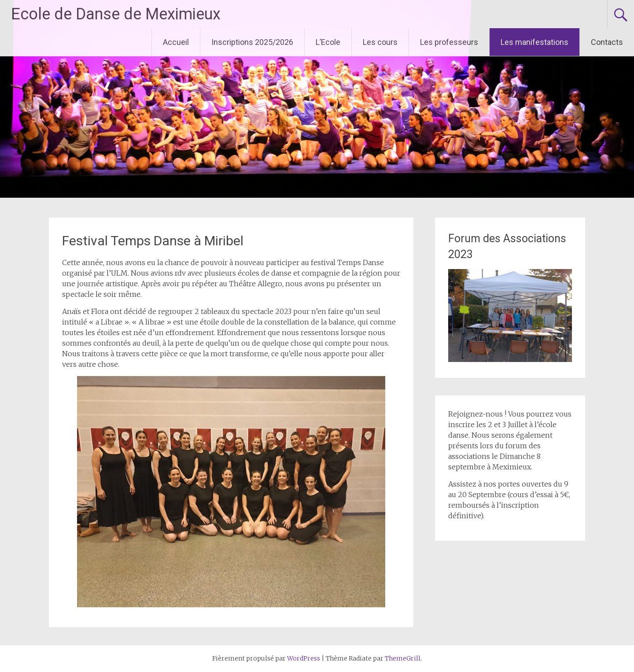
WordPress (304, 658)
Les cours (380, 42)
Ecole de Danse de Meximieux (116, 14)
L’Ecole (328, 42)
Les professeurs (449, 42)
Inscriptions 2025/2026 (252, 42)
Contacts (607, 42)
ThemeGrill (403, 658)
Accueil (176, 42)
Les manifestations (534, 42)
